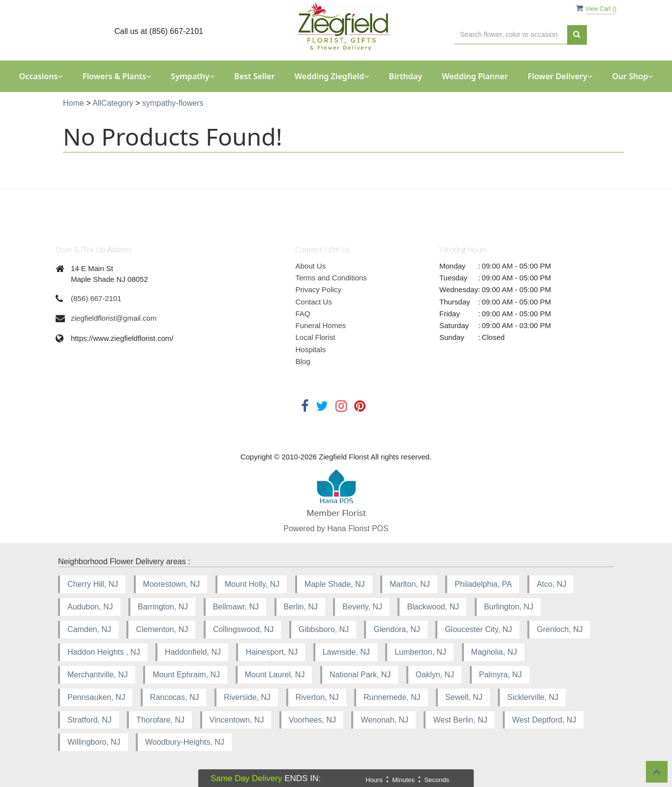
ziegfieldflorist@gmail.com (114, 318)
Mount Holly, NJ (252, 584)
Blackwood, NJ (433, 607)
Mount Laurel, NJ (275, 675)
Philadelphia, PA (483, 584)
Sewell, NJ (464, 697)
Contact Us (314, 302)
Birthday (406, 76)
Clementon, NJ (162, 629)
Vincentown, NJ (237, 720)
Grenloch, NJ (560, 629)
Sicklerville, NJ (533, 697)
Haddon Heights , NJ (104, 652)
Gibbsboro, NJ (324, 629)
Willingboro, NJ (94, 742)
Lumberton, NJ (420, 652)
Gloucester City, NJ (478, 629)
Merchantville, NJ (98, 675)
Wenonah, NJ (384, 720)
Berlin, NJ (301, 607)
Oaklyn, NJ (435, 675)
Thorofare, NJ (160, 720)
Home (74, 103)
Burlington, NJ (509, 607)
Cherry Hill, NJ (93, 584)
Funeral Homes (321, 325)
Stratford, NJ (90, 720)
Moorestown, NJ (172, 584)
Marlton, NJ (410, 584)
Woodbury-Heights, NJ (185, 742)
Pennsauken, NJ (96, 697)
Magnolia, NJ (494, 652)
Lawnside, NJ (346, 652)
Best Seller (254, 76)
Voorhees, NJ (312, 720)
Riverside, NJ (247, 697)
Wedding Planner (475, 76)
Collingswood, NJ (244, 629)
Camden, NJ (89, 629)
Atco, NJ (551, 584)
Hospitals (311, 349)
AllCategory (113, 103)
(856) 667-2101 (96, 298)
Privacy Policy (319, 289)
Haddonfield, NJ (193, 652)
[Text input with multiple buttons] (511, 35)
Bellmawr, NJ (236, 607)
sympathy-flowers (173, 103)
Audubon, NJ (90, 607)
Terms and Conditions (331, 278)
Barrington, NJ (163, 607)
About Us (311, 266)
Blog (303, 361)
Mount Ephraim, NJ (186, 675)
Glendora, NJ (397, 629)
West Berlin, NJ (460, 720)
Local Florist (316, 337)
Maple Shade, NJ (335, 584)
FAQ (303, 314)
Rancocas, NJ (175, 697)
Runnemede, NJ (392, 697)
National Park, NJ (360, 675)
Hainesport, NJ (272, 652)
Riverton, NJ (317, 697)
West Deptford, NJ (544, 720)
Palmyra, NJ (501, 675)
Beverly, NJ (362, 607)
